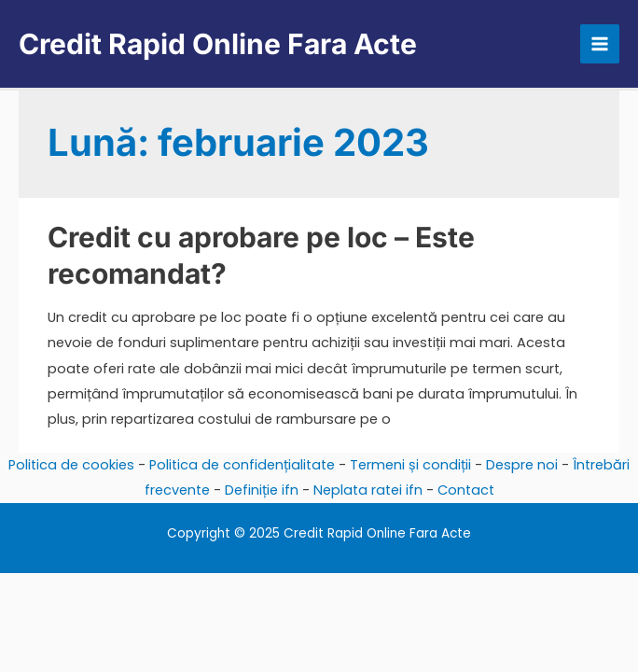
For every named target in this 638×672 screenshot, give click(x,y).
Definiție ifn (262, 490)
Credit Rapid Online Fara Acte (218, 44)
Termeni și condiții (410, 465)
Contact (466, 490)
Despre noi (522, 465)
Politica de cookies (71, 465)
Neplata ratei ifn (368, 490)
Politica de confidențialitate (242, 465)
